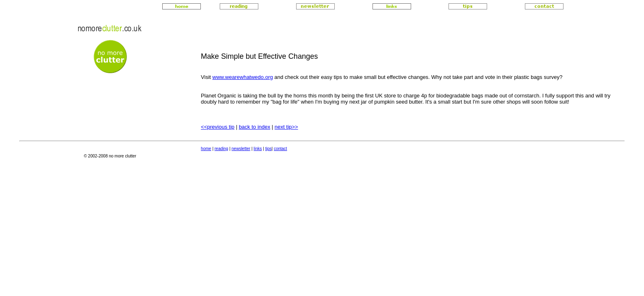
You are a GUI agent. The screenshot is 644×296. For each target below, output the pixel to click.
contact (281, 149)
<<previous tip (218, 127)
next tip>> (286, 127)
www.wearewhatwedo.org (243, 77)
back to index (254, 127)
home (206, 149)
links (258, 149)
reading (221, 149)
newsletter (241, 149)
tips (269, 149)
